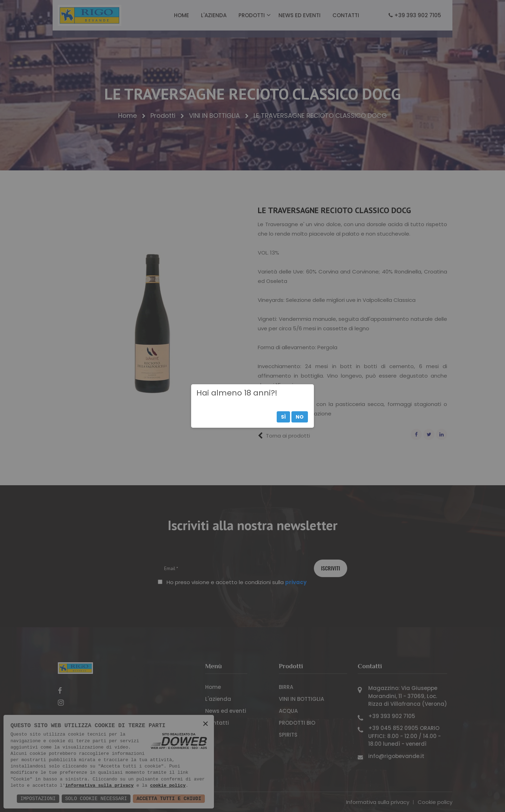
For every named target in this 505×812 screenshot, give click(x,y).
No (300, 417)
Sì (283, 417)
